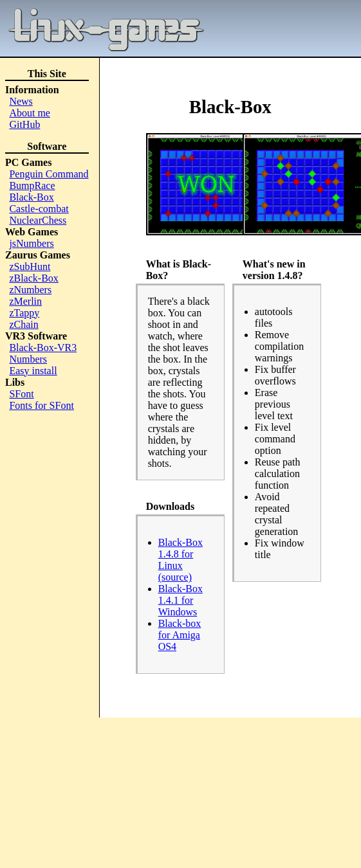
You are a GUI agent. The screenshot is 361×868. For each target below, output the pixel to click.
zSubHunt (30, 267)
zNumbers (30, 290)
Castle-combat (39, 209)
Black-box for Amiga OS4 (180, 635)
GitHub (24, 124)
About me (30, 113)
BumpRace (32, 185)
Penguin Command (49, 174)
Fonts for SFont (41, 405)
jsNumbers (31, 243)
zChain (23, 324)
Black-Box (31, 197)
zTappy (24, 313)
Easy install (33, 371)
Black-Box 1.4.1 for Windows (181, 600)
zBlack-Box (33, 278)
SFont (21, 394)
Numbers (28, 359)
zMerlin (25, 301)
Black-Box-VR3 (43, 348)
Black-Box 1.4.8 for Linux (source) (181, 560)
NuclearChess (38, 220)
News (21, 101)
